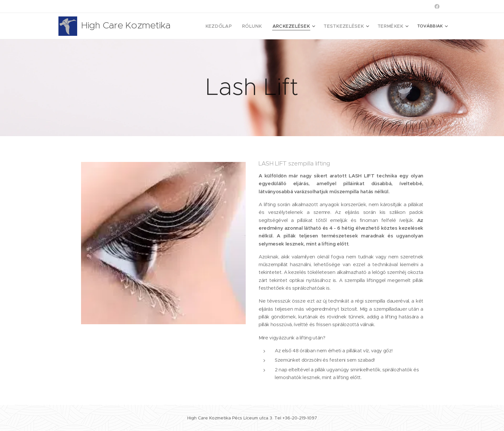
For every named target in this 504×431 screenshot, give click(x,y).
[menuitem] (231, 26)
